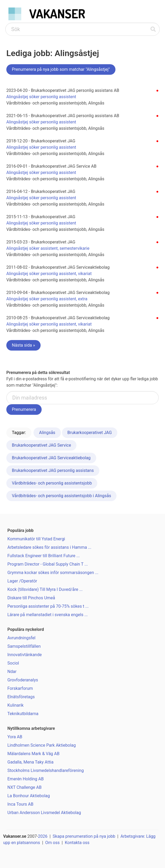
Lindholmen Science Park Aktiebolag (42, 745)
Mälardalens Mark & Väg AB (33, 754)
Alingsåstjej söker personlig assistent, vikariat (49, 274)
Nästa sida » (23, 345)
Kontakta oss (77, 843)
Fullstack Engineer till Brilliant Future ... (43, 556)
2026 (43, 836)
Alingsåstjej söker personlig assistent (41, 97)
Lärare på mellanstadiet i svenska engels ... (48, 615)
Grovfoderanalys (23, 680)
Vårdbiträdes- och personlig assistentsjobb (52, 483)
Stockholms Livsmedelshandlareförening (46, 770)
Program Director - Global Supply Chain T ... (48, 564)
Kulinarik (15, 705)
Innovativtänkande (25, 655)
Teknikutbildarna (23, 714)
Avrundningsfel (21, 638)
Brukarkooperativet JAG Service (41, 445)
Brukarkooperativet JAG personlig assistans (53, 470)
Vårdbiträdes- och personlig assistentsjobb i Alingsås (61, 496)
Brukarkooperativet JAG (90, 433)
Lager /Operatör (22, 581)
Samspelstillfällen (24, 646)
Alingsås (47, 433)
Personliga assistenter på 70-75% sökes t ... (48, 606)
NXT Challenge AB (25, 787)
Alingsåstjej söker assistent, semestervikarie (48, 248)
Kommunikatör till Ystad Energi (36, 539)
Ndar (12, 672)
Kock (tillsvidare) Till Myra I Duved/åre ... (45, 589)
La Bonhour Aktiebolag (29, 796)
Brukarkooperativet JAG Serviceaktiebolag (51, 458)
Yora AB (15, 737)
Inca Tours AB (20, 804)
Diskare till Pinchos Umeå (31, 598)
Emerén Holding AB (26, 779)
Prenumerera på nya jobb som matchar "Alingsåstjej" (61, 69)
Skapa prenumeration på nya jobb (84, 836)
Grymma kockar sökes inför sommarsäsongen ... (53, 573)
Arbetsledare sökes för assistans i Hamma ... (49, 547)
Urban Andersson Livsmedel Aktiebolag (44, 813)
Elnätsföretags (21, 697)
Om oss (53, 843)
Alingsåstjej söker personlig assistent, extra (47, 299)
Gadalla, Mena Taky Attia (30, 762)
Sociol (13, 663)
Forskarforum (20, 688)
